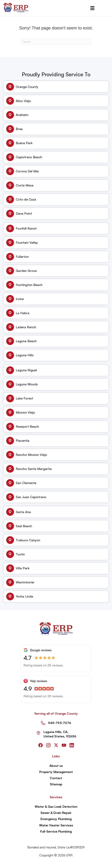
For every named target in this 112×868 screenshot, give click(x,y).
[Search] (56, 42)
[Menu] (92, 8)
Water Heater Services (56, 825)
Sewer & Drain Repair (56, 813)
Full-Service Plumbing (56, 831)
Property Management (56, 772)
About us (56, 766)
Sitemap (56, 784)
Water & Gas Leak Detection (56, 807)
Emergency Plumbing (56, 819)
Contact (56, 778)
